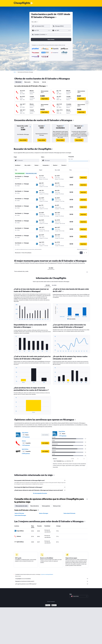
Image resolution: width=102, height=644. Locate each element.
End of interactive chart (15, 319)
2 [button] (84, 253)
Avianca (24, 441)
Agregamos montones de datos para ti (52, 581)
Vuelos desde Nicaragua (20, 515)
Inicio (15, 72)
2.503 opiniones (26, 445)
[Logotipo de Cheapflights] (22, 3)
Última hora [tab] (36, 82)
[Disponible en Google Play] (48, 605)
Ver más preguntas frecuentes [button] (40, 493)
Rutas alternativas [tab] (35, 506)
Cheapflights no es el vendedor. (52, 579)
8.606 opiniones (26, 454)
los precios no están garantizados (47, 574)
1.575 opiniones (26, 437)
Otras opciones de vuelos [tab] (21, 506)
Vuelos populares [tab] (46, 506)
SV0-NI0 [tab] (48, 285)
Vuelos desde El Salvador (69, 513)
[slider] (89, 161)
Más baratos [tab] (18, 82)
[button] (40, 30)
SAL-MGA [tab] (51, 268)
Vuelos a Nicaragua (44, 513)
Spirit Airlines (25, 449)
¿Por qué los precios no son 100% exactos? (52, 584)
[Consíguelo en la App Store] (54, 605)
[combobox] (35, 22)
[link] (23, 140)
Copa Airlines (25, 433)
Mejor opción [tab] (27, 82)
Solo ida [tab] (44, 82)
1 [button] (81, 253)
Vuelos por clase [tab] (57, 506)
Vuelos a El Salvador (19, 513)
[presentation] (56, 17)
